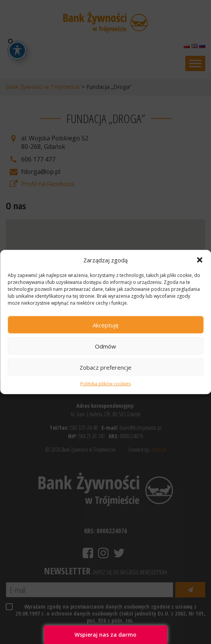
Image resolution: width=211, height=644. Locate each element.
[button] (199, 260)
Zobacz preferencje (105, 367)
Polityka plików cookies (105, 384)
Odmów (105, 346)
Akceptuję (105, 325)
